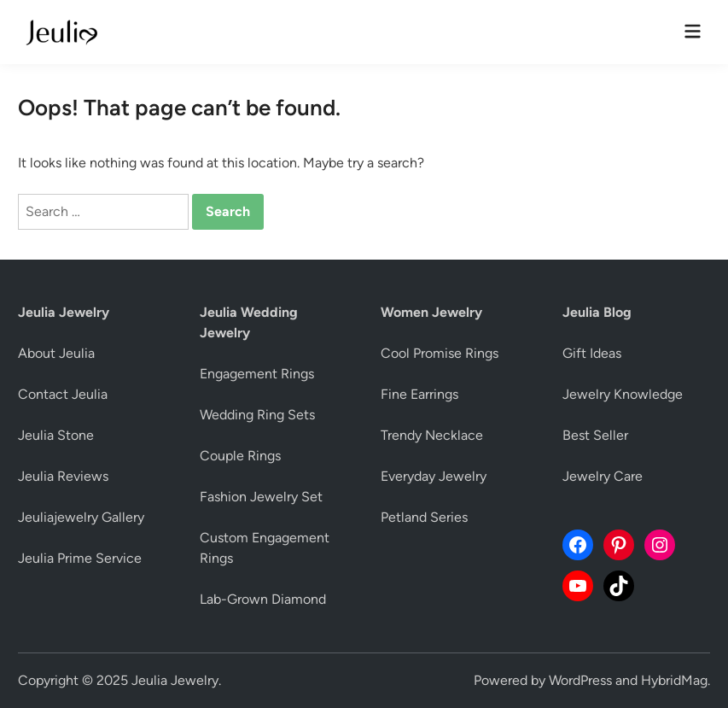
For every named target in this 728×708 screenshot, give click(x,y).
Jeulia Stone (56, 435)
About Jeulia (56, 353)
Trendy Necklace (432, 435)
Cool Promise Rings (440, 353)
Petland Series (424, 517)
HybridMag (674, 680)
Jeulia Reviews (63, 476)
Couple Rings (240, 456)
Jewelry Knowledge (623, 394)
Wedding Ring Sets (257, 415)
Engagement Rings (257, 374)
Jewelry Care (603, 476)
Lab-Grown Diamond (263, 599)
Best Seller (595, 435)
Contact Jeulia (63, 394)
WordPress (580, 680)
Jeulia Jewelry (175, 680)
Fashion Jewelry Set (261, 497)
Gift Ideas (592, 353)
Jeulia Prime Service (80, 558)
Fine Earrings (419, 394)
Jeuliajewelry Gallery (81, 517)
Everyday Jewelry (434, 476)
